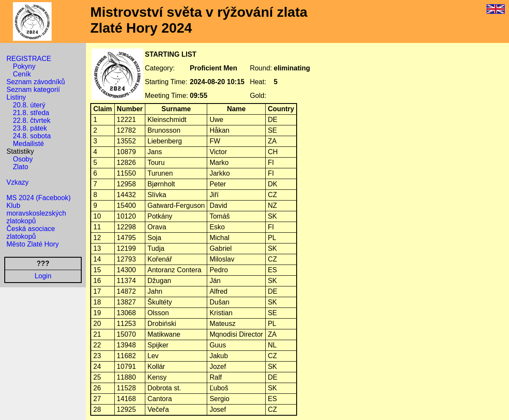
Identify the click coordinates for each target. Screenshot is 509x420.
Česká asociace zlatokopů (31, 233)
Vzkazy (18, 182)
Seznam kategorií (33, 90)
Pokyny (24, 66)
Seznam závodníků (36, 82)
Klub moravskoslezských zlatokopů (36, 213)
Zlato (21, 167)
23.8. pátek (30, 128)
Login (43, 276)
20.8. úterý (29, 105)
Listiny (16, 97)
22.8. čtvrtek (32, 120)
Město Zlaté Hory (33, 244)
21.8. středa (31, 113)
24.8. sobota (32, 136)
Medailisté (28, 144)
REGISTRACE (29, 59)
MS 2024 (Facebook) (38, 198)
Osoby (23, 159)
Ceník (22, 74)
